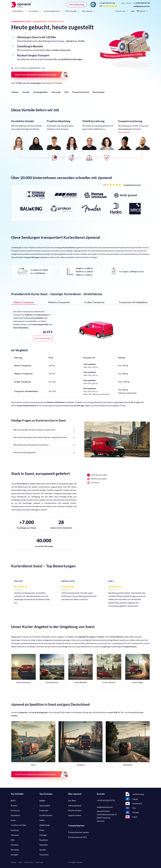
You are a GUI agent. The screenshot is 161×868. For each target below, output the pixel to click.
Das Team (72, 800)
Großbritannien (46, 815)
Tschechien (44, 855)
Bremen (14, 805)
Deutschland (45, 805)
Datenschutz (29, 862)
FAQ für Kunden (75, 810)
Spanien (43, 850)
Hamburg (15, 830)
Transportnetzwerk (81, 92)
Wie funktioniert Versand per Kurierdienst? (44, 445)
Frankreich (44, 810)
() (141, 3)
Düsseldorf (15, 815)
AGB (20, 862)
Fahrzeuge (56, 92)
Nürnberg (15, 850)
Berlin (13, 800)
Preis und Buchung (77, 4)
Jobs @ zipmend (75, 805)
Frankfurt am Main (18, 825)
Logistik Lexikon (75, 815)
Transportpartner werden (79, 832)
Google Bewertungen (132, 185)
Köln (13, 840)
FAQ (66, 92)
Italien (42, 820)
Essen (13, 820)
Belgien (42, 800)
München (15, 845)
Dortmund (15, 810)
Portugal (43, 835)
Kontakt (14, 862)
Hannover (15, 835)
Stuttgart (15, 855)
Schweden (44, 845)
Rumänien (44, 840)
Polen (42, 830)
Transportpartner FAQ (77, 837)
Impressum (39, 862)
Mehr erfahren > (125, 132)
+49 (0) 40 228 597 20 (106, 800)
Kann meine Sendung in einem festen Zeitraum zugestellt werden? (44, 437)
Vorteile (26, 92)
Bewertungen (99, 92)
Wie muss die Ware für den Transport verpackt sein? (44, 430)
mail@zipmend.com (142, 6)
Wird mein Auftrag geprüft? (44, 452)
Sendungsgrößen (41, 92)
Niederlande (44, 825)
